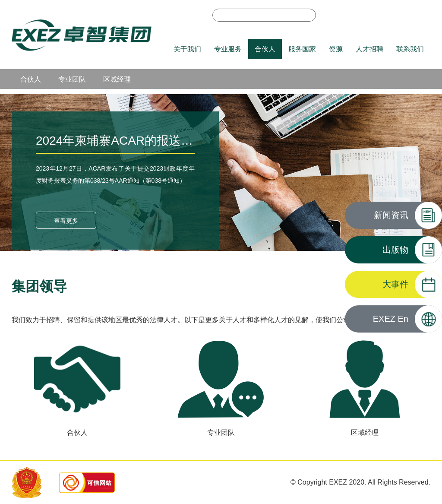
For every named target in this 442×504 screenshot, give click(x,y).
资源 (336, 49)
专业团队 (72, 79)
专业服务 (228, 49)
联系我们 (410, 49)
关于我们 (187, 49)
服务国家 (302, 49)
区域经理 (117, 79)
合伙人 (265, 49)
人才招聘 (369, 49)
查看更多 (66, 221)
